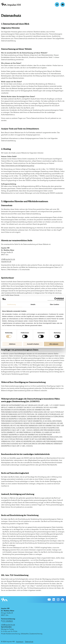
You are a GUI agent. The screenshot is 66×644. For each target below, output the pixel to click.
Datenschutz (29, 642)
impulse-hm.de (6, 262)
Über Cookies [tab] (55, 304)
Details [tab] (33, 304)
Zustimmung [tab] (12, 304)
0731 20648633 (8, 621)
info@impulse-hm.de (8, 259)
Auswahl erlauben (33, 344)
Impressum (20, 642)
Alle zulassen (54, 344)
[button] (57, 5)
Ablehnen (12, 344)
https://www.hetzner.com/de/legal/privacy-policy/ (18, 166)
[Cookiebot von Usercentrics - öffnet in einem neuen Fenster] (56, 299)
